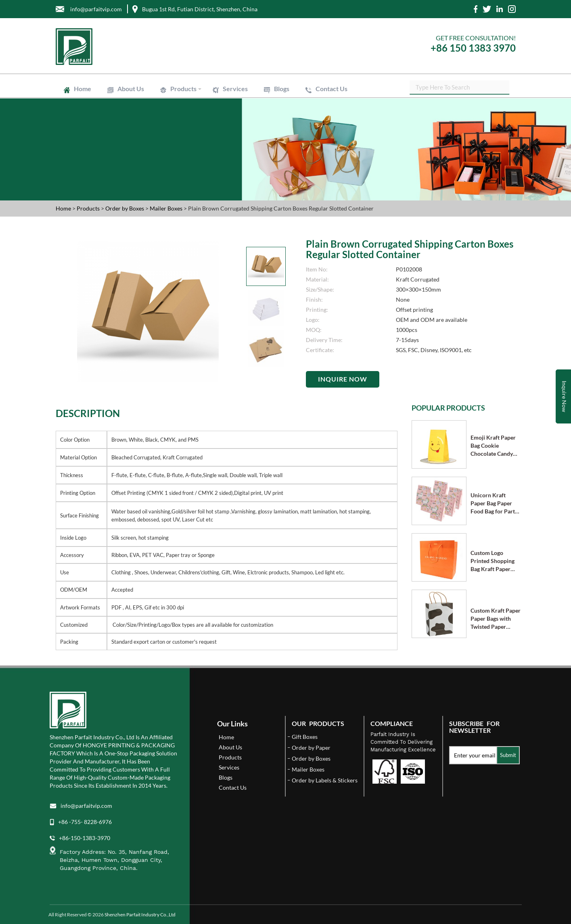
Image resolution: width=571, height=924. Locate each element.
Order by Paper (311, 748)
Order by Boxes (125, 208)
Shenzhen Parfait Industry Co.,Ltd (140, 915)
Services (235, 89)
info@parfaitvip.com (86, 806)
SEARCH (510, 89)
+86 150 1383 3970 (473, 48)
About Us (131, 89)
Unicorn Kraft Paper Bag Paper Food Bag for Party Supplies (494, 504)
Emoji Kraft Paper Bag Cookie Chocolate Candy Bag (493, 446)
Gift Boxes (305, 737)
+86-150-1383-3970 (85, 838)
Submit (508, 755)
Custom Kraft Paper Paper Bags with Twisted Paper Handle (496, 619)
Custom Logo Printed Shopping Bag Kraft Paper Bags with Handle (493, 561)
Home (83, 89)
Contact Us (332, 89)
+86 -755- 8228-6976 (85, 822)
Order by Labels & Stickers (325, 780)
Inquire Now (343, 379)
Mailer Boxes (167, 208)
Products (183, 89)
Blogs (282, 89)
